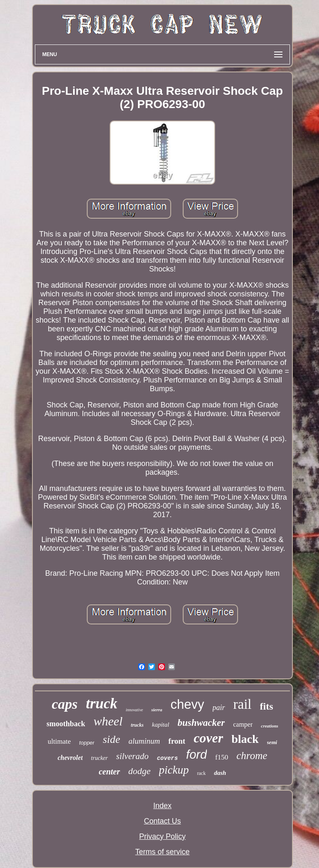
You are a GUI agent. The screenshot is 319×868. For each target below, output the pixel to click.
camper (243, 724)
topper (87, 743)
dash (220, 773)
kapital (161, 725)
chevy (188, 704)
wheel (108, 721)
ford (196, 755)
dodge (140, 771)
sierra (157, 710)
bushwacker (201, 723)
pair (219, 708)
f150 (222, 757)
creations (270, 726)
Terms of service (162, 852)
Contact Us (162, 821)
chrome (252, 756)
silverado (133, 756)
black (245, 739)
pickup (174, 770)
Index (162, 806)
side (111, 739)
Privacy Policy (162, 836)
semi (272, 742)
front (177, 741)
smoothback (66, 724)
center (109, 772)
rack (201, 773)
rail (243, 704)
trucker (99, 758)
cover (208, 738)
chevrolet (70, 758)
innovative (135, 710)
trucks (137, 725)
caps (64, 704)
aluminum (144, 741)
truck (102, 704)
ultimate (59, 741)
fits (267, 706)
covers (167, 758)
